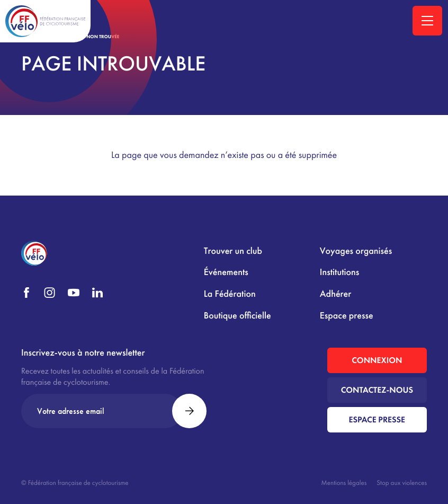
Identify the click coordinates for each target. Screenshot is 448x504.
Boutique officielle (238, 316)
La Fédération (230, 294)
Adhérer (335, 294)
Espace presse (347, 316)
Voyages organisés (356, 251)
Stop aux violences (402, 483)
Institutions (339, 272)
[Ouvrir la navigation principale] (427, 21)
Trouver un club (233, 251)
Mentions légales (344, 483)
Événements (226, 272)
